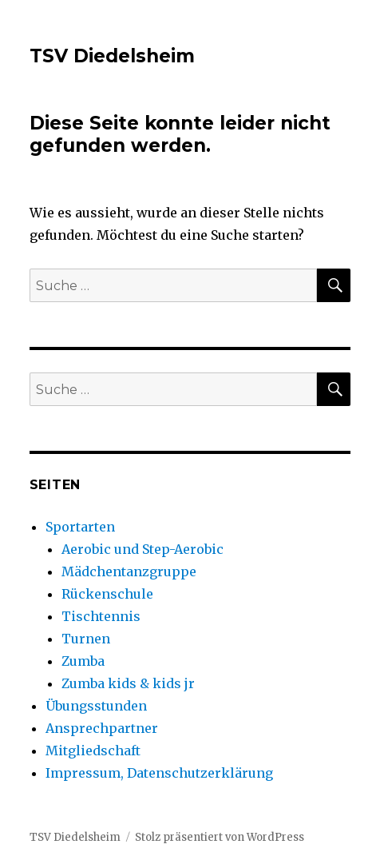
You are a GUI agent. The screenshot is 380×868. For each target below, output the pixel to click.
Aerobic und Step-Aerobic (142, 549)
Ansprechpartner (102, 728)
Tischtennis (101, 616)
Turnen (86, 639)
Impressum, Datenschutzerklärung (159, 773)
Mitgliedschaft (93, 751)
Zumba (83, 661)
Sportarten (80, 527)
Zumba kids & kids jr (128, 683)
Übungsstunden (96, 706)
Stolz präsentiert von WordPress (220, 837)
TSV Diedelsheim (112, 56)
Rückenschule (107, 594)
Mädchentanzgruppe (129, 571)
